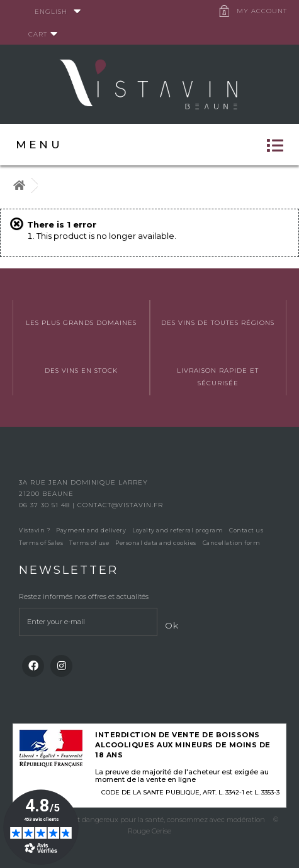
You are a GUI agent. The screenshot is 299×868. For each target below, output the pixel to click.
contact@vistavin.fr (120, 505)
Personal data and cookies (156, 543)
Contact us (246, 530)
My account (262, 11)
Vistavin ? (34, 530)
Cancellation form (232, 543)
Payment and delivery (91, 530)
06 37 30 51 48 (46, 505)
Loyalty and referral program (178, 530)
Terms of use (89, 543)
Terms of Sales (41, 543)
